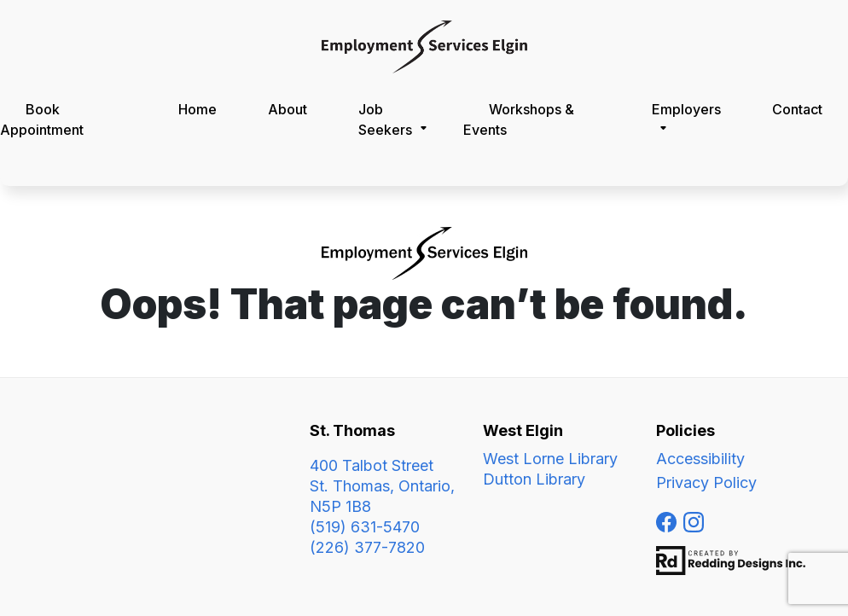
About (288, 109)
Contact (797, 109)
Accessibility (700, 459)
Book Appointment (42, 119)
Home (197, 109)
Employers (686, 109)
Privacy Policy (706, 482)
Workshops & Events (519, 119)
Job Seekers (385, 119)
